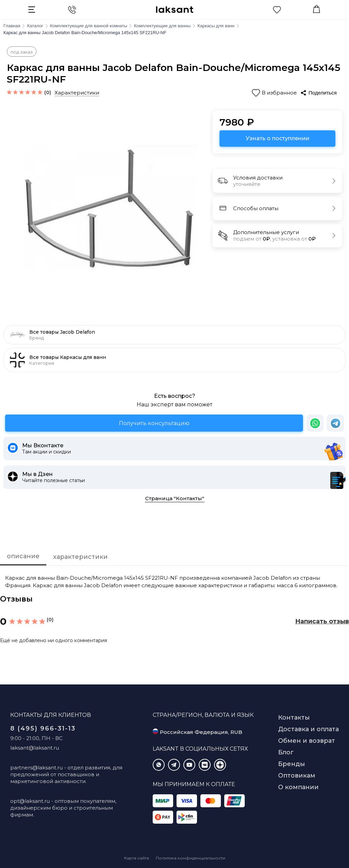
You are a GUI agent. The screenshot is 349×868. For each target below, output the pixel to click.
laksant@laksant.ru (35, 748)
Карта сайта (136, 858)
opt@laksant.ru (30, 801)
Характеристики (77, 93)
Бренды (292, 764)
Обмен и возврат (307, 741)
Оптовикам (297, 776)
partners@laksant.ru (36, 768)
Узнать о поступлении (278, 138)
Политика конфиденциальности (191, 858)
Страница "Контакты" (175, 498)
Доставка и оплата (308, 729)
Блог (286, 752)
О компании (298, 787)
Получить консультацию (154, 423)
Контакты (294, 718)
